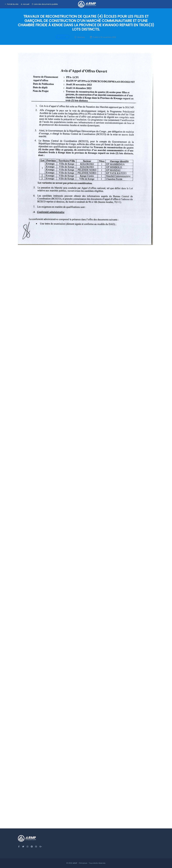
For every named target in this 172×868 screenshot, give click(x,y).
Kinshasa (81, 37)
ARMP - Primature (80, 863)
